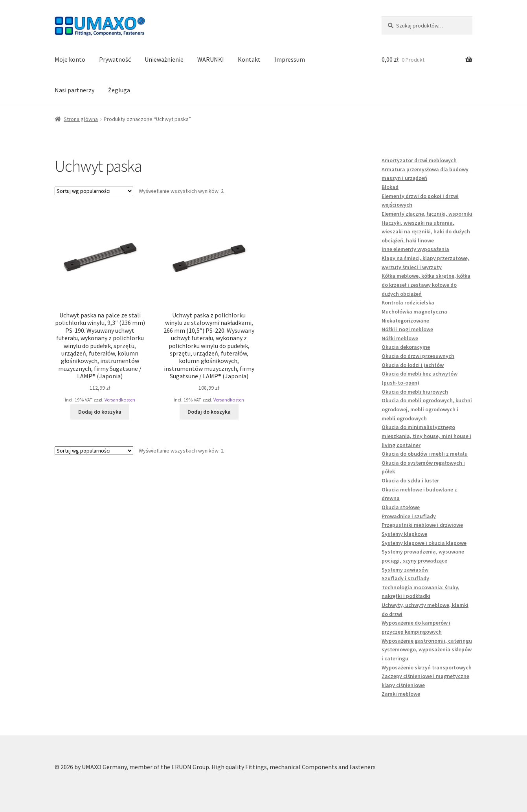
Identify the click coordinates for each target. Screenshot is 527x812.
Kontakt (249, 59)
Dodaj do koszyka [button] (100, 412)
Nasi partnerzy (74, 90)
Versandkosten (120, 400)
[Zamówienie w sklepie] (94, 191)
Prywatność (115, 59)
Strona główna (81, 119)
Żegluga (119, 90)
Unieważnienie (164, 59)
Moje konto (70, 59)
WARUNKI (211, 59)
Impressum (290, 59)
